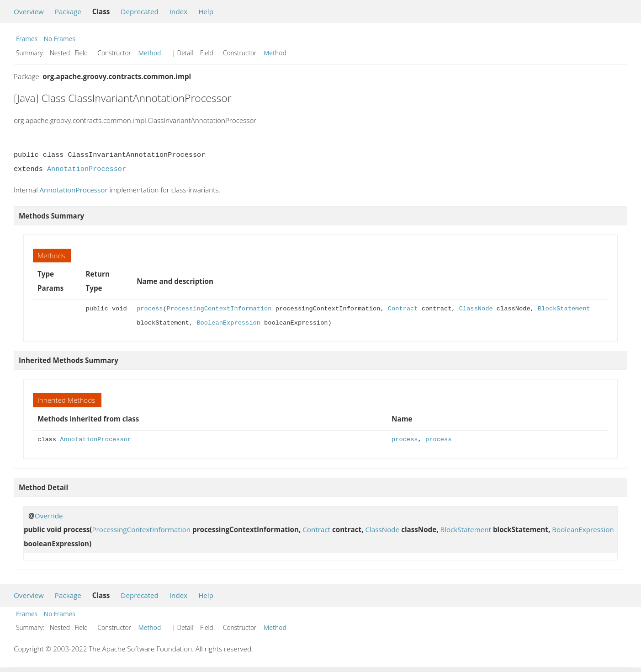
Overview (29, 11)
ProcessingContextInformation (219, 309)
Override (49, 516)
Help (206, 11)
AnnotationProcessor (87, 169)
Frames (27, 39)
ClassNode (476, 309)
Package (68, 11)
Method (150, 53)
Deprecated (140, 11)
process (150, 309)
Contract (403, 309)
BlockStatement (564, 309)
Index (178, 11)
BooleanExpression (228, 323)
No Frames (60, 39)
